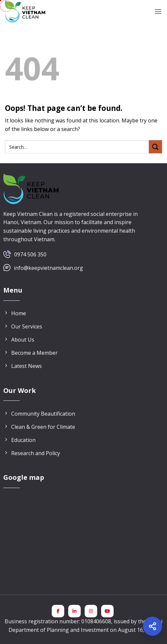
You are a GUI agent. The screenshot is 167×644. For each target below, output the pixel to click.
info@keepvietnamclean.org (48, 268)
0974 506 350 (30, 254)
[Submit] (155, 147)
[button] (158, 11)
